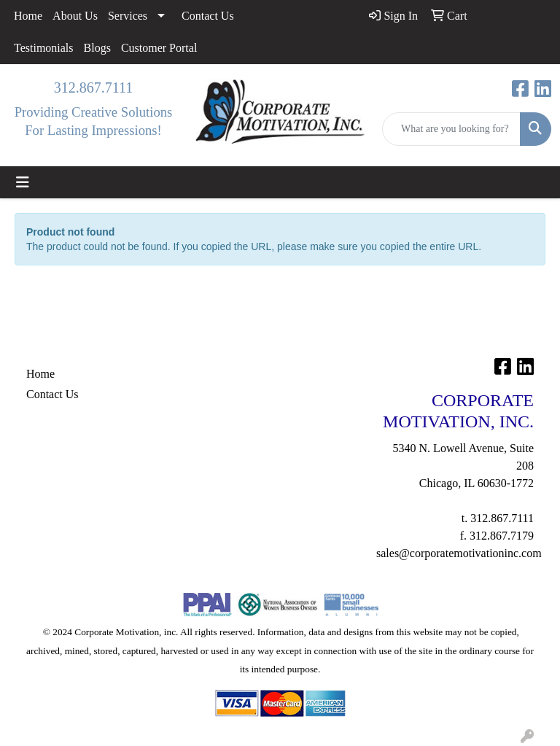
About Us (75, 16)
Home (28, 16)
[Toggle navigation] (23, 182)
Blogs (97, 48)
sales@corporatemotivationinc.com (459, 553)
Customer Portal (159, 48)
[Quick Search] (451, 129)
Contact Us (208, 16)
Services (128, 16)
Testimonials (44, 48)
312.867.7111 (94, 88)
